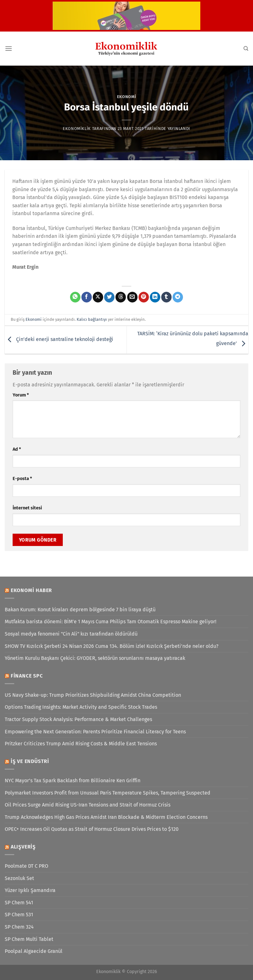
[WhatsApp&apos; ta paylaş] (75, 297)
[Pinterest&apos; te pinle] (144, 297)
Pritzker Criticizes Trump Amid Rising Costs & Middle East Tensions (81, 744)
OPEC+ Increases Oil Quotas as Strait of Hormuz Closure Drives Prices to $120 (92, 829)
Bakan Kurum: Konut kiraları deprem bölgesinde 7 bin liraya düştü (80, 610)
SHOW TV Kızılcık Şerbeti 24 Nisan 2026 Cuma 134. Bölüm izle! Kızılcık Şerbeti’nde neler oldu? (112, 646)
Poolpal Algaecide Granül (34, 951)
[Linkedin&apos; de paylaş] (155, 297)
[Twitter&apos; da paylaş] (109, 297)
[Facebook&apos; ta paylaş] (87, 297)
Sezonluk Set (19, 878)
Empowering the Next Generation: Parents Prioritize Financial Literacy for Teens (95, 732)
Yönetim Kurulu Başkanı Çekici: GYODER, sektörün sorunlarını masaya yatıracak (95, 658)
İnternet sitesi (27, 508)
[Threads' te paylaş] (121, 297)
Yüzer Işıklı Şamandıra (30, 890)
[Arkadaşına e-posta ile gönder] (132, 297)
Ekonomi (127, 97)
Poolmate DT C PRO (26, 866)
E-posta (22, 479)
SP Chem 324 (19, 927)
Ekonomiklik (77, 129)
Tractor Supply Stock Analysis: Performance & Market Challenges (78, 719)
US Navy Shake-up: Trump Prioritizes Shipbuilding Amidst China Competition (93, 695)
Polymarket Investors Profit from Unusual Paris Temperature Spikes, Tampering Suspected (108, 793)
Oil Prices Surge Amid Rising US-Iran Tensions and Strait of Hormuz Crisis (88, 805)
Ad (17, 449)
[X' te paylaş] (98, 297)
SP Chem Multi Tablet (29, 939)
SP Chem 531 (19, 915)
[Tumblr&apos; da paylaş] (166, 297)
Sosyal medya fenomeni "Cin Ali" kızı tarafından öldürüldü (71, 634)
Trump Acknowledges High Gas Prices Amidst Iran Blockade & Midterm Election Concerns (106, 817)
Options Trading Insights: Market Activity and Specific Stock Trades (81, 707)
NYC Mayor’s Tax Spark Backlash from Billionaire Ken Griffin (73, 780)
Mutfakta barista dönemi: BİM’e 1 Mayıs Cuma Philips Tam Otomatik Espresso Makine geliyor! (111, 622)
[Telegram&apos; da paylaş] (178, 297)
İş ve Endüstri (30, 761)
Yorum (21, 395)
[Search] (246, 49)
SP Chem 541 (19, 903)
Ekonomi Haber (31, 590)
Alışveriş (23, 847)
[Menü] (9, 48)
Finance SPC (27, 676)
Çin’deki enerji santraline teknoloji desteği (59, 340)
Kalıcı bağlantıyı (92, 319)
